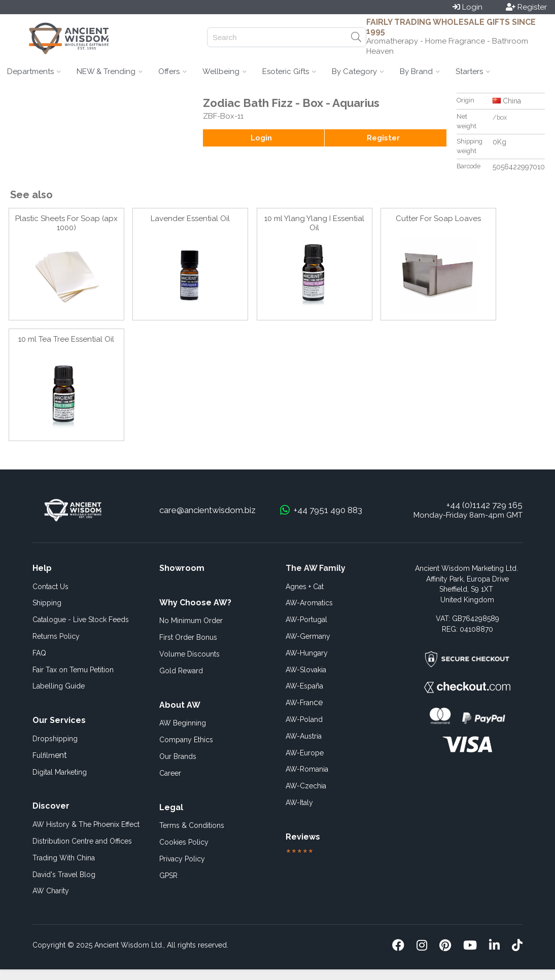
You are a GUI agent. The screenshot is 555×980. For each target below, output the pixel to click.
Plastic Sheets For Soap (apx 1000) (66, 223)
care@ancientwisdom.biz (207, 510)
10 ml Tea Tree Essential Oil (66, 339)
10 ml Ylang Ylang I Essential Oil (314, 223)
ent (50, 755)
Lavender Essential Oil (190, 219)
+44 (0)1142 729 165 (484, 505)
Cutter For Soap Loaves (438, 219)
